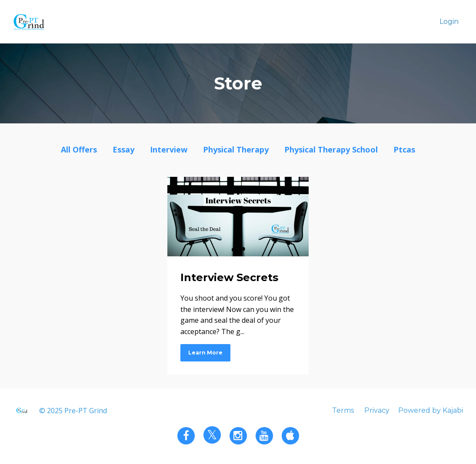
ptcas (404, 149)
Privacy (377, 410)
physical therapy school (331, 149)
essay (123, 149)
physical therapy (236, 149)
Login (449, 22)
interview (169, 149)
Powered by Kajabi (431, 410)
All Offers (79, 149)
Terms (343, 410)
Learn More (205, 353)
